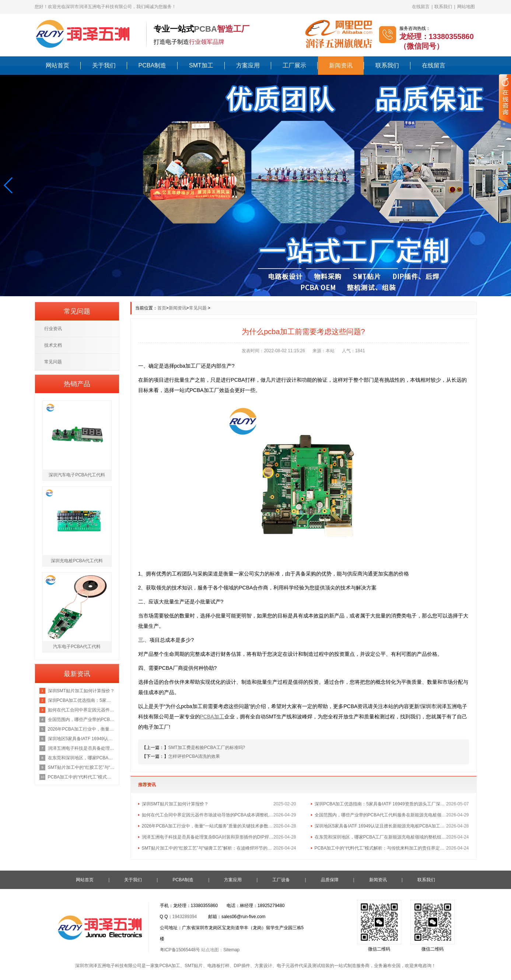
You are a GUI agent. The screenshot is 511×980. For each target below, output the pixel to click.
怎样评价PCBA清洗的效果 (194, 756)
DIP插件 (242, 966)
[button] (9, 185)
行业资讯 (53, 329)
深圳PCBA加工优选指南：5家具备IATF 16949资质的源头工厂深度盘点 (381, 804)
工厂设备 (281, 880)
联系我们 (443, 7)
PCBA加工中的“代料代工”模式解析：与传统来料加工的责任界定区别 (381, 848)
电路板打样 (218, 966)
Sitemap (231, 950)
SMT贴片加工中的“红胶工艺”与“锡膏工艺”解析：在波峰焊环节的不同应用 (208, 848)
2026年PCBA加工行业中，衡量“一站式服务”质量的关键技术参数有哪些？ (208, 826)
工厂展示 (294, 65)
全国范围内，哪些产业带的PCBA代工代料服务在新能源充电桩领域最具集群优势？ (381, 815)
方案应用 (248, 65)
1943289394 (185, 917)
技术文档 (53, 345)
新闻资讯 (341, 65)
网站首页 (57, 65)
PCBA (206, 29)
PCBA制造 (153, 65)
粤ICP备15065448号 (180, 950)
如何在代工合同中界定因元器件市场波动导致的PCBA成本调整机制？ (208, 815)
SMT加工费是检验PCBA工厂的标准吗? (207, 748)
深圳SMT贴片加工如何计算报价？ (175, 804)
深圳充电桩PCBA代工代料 (77, 561)
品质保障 (330, 880)
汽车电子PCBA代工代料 (77, 647)
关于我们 (104, 65)
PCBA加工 (170, 966)
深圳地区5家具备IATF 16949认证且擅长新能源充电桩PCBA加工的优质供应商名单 (381, 826)
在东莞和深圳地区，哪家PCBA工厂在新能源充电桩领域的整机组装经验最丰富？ (381, 837)
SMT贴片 (194, 966)
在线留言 (421, 7)
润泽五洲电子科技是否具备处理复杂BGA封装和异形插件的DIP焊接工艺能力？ (208, 837)
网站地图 (466, 7)
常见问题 (198, 308)
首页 (162, 308)
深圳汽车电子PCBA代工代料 (77, 475)
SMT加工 (201, 65)
